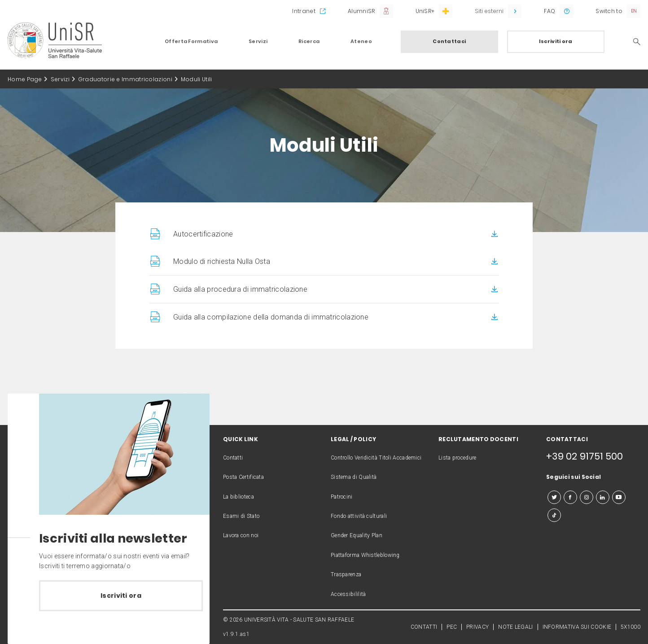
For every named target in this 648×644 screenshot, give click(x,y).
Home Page (25, 79)
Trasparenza (346, 574)
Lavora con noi (241, 535)
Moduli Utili (197, 79)
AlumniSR (361, 11)
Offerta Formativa (191, 41)
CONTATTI (424, 627)
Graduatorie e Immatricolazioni (125, 79)
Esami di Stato (241, 516)
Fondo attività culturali (359, 516)
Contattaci (449, 41)
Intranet (304, 11)
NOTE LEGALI (515, 627)
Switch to (609, 11)
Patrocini (342, 497)
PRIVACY (477, 627)
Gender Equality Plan (357, 535)
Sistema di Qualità (354, 477)
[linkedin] (603, 497)
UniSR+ (425, 11)
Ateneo (361, 41)
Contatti (233, 458)
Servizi (258, 41)
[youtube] (619, 497)
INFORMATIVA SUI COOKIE (577, 627)
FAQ (549, 11)
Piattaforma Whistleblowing (365, 555)
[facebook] (570, 497)
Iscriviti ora (556, 41)
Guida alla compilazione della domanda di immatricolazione (271, 317)
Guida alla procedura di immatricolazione (240, 289)
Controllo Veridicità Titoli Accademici (376, 458)
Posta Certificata (243, 477)
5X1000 (630, 627)
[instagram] (587, 497)
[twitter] (554, 497)
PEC (452, 627)
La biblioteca (239, 497)
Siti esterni (489, 11)
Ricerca (309, 41)
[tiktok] (554, 515)
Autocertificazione (203, 234)
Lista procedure (458, 458)
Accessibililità (348, 594)
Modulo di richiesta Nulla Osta (222, 261)
